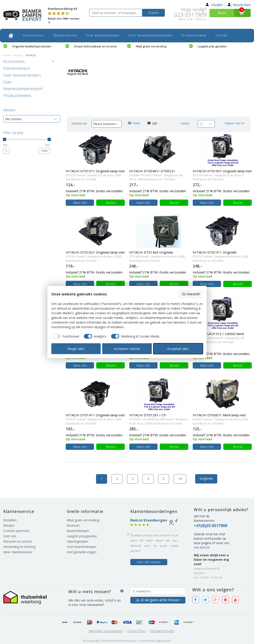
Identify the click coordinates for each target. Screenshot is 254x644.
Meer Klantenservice (18, 552)
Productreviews (194, 35)
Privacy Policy (137, 631)
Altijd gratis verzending (151, 46)
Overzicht (191, 294)
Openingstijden (78, 541)
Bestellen (10, 520)
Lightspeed (163, 641)
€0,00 (222, 13)
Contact (222, 35)
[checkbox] (65, 336)
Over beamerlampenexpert (150, 35)
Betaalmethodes (162, 631)
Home (7, 55)
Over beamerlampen (103, 35)
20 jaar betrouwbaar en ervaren (95, 46)
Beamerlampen (78, 531)
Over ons (10, 536)
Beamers (73, 525)
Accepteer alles (178, 349)
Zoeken (153, 13)
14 (180, 479)
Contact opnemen (16, 531)
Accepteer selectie (127, 349)
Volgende (206, 478)
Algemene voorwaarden (106, 631)
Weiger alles (76, 349)
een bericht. (202, 547)
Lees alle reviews (149, 562)
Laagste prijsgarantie (82, 536)
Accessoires (34, 35)
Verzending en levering (19, 547)
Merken (18, 55)
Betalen (9, 525)
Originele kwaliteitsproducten (32, 46)
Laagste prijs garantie (212, 46)
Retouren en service (18, 541)
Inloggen (214, 4)
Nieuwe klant (239, 4)
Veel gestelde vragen (82, 552)
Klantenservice (65, 35)
